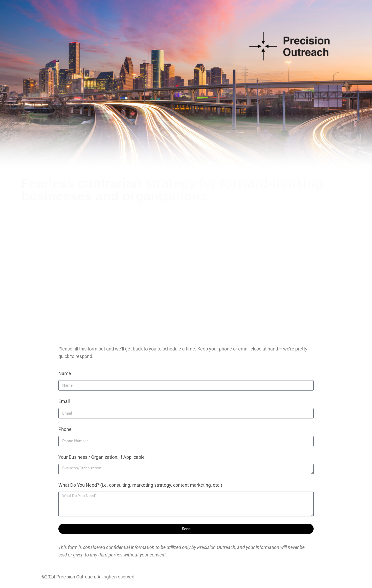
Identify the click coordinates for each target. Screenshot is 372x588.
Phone (65, 429)
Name (65, 373)
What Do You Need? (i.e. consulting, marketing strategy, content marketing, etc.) (140, 485)
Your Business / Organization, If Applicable (102, 457)
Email (64, 401)
